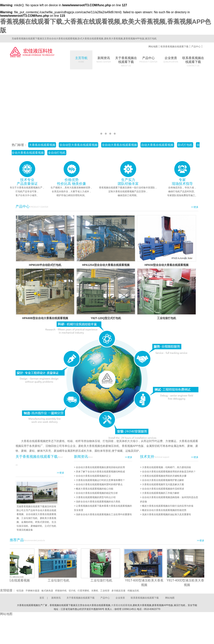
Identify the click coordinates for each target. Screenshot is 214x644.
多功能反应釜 (118, 591)
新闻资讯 (104, 60)
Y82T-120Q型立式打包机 (106, 318)
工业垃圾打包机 (167, 318)
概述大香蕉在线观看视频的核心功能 (95, 489)
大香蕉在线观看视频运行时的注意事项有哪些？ (100, 480)
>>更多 (195, 207)
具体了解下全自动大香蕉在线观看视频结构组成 (100, 472)
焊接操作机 (61, 591)
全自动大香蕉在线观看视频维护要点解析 (163, 480)
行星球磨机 (83, 591)
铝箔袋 (20, 591)
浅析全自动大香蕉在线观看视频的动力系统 (98, 502)
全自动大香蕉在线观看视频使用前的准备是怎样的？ (169, 472)
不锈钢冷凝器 (32, 591)
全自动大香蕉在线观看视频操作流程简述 (163, 489)
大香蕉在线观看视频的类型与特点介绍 (96, 497)
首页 (42, 598)
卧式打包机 (185, 145)
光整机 (95, 591)
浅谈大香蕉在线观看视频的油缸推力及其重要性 (167, 514)
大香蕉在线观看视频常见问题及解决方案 (163, 484)
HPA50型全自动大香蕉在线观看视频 (167, 265)
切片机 (72, 591)
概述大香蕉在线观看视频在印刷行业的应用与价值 (168, 506)
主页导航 (81, 60)
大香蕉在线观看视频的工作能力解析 (161, 493)
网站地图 (153, 47)
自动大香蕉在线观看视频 (157, 145)
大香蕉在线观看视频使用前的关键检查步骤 (164, 476)
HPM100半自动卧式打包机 (45, 265)
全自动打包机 (57, 153)
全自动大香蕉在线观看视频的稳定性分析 (97, 493)
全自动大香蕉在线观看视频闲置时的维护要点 (99, 484)
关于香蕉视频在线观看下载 (81, 598)
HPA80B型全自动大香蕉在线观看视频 (45, 318)
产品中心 (196, 47)
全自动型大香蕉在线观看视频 (78, 145)
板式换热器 (47, 591)
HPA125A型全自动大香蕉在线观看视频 (106, 265)
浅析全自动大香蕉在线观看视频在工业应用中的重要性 (104, 514)
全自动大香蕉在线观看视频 (119, 145)
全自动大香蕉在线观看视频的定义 (93, 476)
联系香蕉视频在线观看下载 (175, 47)
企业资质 (171, 60)
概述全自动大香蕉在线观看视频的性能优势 (164, 510)
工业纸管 (105, 591)
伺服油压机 (133, 591)
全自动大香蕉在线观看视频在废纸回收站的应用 (100, 467)
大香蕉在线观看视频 (42, 145)
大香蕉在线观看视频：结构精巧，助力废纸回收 (167, 467)
